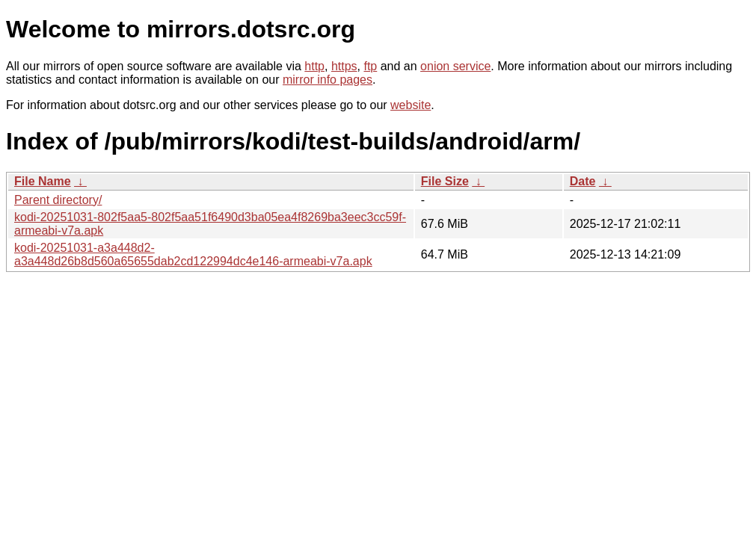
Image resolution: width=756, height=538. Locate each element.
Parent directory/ (58, 200)
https (344, 66)
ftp (370, 66)
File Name (43, 181)
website (411, 105)
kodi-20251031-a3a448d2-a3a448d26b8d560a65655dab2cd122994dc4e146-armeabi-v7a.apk (193, 254)
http (314, 66)
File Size (445, 181)
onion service (455, 66)
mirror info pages (328, 80)
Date (583, 181)
